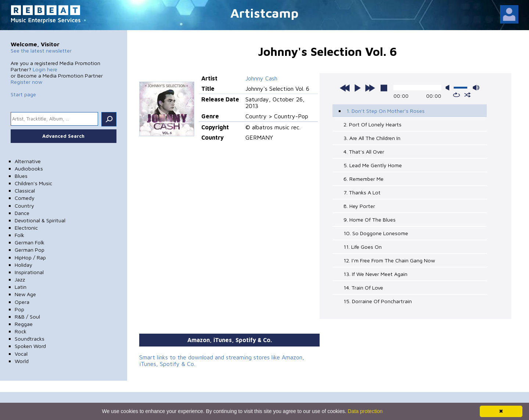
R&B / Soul (27, 317)
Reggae (24, 324)
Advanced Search (63, 136)
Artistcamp (264, 13)
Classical (25, 191)
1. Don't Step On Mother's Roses (386, 111)
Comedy (25, 198)
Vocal (21, 354)
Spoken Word (30, 346)
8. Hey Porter (359, 206)
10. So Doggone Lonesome (376, 233)
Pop (19, 309)
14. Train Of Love (363, 288)
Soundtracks (30, 339)
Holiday (24, 265)
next (370, 88)
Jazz (20, 279)
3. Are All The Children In (372, 138)
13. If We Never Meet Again (375, 274)
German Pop (30, 250)
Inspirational (29, 272)
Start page (23, 94)
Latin (21, 287)
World (22, 361)
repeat (456, 95)
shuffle (467, 95)
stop (384, 88)
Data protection (365, 411)
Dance (22, 213)
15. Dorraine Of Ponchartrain (378, 301)
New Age (25, 294)
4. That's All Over (364, 152)
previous (345, 88)
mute (449, 88)
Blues (21, 176)
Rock (21, 331)
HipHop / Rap (30, 257)
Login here (45, 69)
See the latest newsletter (41, 51)
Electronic (26, 228)
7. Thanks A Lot (362, 192)
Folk (19, 235)
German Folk (30, 242)
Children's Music (33, 183)
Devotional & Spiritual (40, 220)
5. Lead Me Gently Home (373, 165)
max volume (476, 88)
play (357, 88)
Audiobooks (29, 168)
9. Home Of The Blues (370, 220)
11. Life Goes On (363, 247)
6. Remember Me (364, 179)
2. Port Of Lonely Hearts (373, 124)
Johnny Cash (261, 78)
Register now (26, 82)
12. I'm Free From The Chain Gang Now (389, 260)
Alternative (28, 161)
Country (24, 206)
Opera (22, 302)
